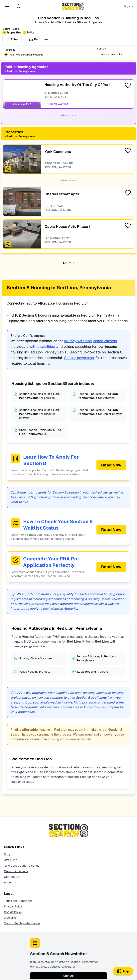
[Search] (19, 6)
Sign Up (68, 976)
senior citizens (105, 341)
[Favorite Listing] (128, 85)
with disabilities (42, 347)
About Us (10, 882)
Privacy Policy (13, 906)
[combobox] (115, 54)
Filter (12, 39)
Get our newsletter (79, 358)
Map (123, 971)
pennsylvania (35, 55)
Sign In (129, 6)
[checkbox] (4, 32)
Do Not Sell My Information (22, 923)
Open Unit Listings (16, 871)
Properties (12, 32)
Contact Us (12, 877)
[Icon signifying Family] (8, 169)
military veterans (78, 341)
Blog (7, 854)
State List (10, 860)
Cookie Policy (13, 912)
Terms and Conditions (18, 901)
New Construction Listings (22, 866)
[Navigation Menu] (7, 6)
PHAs (29, 32)
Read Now (111, 465)
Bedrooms (39, 39)
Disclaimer (11, 918)
